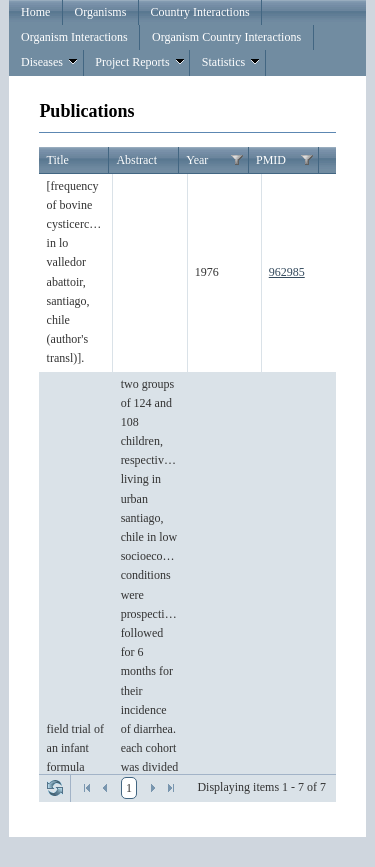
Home (35, 12)
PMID (271, 160)
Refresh (55, 788)
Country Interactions (200, 12)
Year (197, 160)
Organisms (101, 12)
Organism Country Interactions (226, 37)
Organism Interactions (74, 37)
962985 (287, 272)
